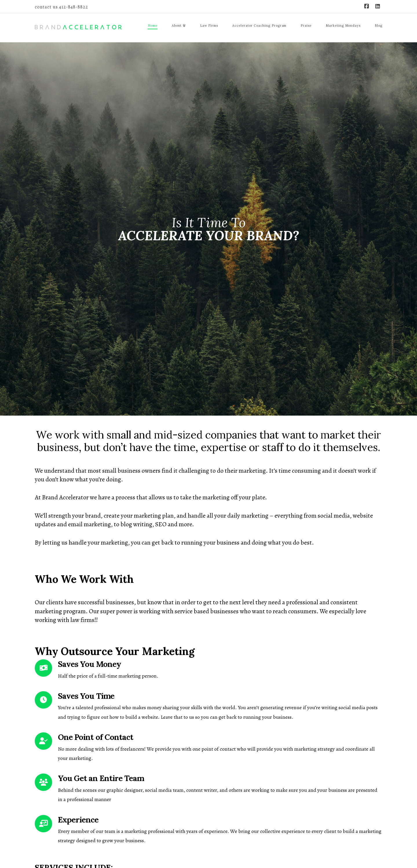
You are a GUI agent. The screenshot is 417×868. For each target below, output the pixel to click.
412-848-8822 (74, 7)
